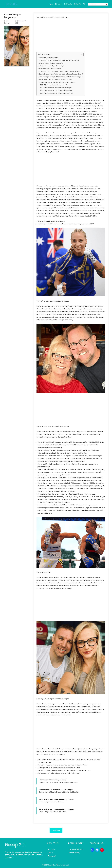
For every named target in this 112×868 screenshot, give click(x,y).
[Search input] (97, 4)
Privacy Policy (75, 853)
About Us (51, 849)
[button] (84, 4)
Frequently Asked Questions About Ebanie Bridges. (58, 82)
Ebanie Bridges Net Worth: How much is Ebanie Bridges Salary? (61, 74)
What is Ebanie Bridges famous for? (51, 63)
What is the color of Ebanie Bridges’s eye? (58, 93)
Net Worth (68, 4)
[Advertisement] (71, 35)
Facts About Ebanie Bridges (49, 58)
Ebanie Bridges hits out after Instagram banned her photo (59, 60)
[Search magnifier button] (107, 4)
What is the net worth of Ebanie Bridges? (58, 88)
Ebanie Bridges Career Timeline (50, 69)
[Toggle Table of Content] (81, 55)
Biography (59, 4)
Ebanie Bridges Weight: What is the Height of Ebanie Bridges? (61, 77)
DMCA (50, 853)
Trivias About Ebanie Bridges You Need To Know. (56, 80)
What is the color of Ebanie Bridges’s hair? (58, 90)
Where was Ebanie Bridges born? (55, 85)
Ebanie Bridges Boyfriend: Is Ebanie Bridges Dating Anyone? (60, 71)
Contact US (78, 4)
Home (51, 4)
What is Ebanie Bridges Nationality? (51, 66)
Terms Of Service (76, 849)
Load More (56, 830)
